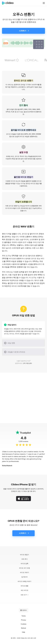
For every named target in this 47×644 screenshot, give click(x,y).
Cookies (24, 624)
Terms (24, 616)
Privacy (24, 620)
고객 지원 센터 (27, 363)
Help (24, 632)
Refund (23, 628)
